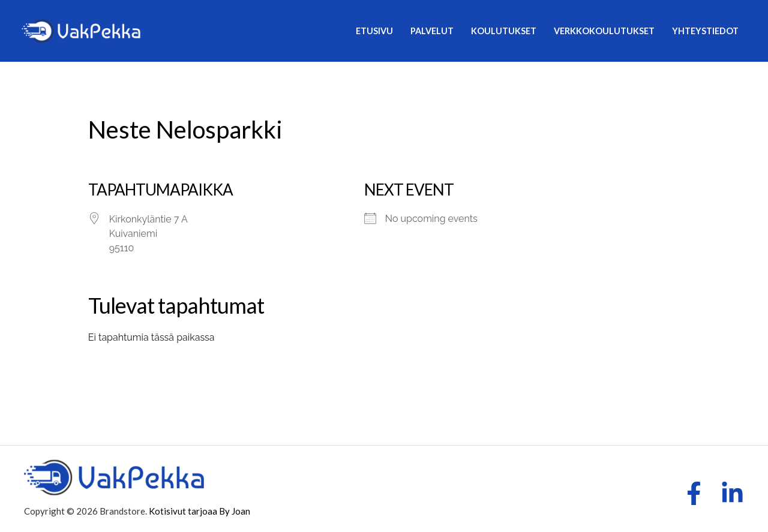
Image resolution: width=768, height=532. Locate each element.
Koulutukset (504, 31)
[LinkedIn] (732, 493)
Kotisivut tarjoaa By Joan (199, 511)
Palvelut (432, 31)
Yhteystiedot (705, 31)
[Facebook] (694, 493)
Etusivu (374, 31)
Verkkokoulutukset (604, 31)
